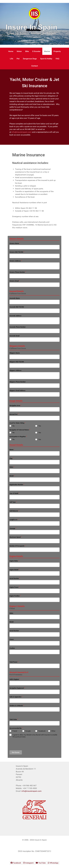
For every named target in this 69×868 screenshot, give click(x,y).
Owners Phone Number (17, 272)
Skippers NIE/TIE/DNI (17, 362)
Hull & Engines (14, 679)
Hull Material (14, 511)
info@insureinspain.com (22, 132)
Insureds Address (15, 316)
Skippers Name (15, 353)
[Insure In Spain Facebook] (16, 863)
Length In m (13, 520)
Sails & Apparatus (15, 697)
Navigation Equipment (17, 688)
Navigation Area (15, 405)
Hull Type (13, 502)
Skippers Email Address (17, 391)
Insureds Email (14, 336)
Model (11, 476)
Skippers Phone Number (18, 382)
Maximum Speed (15, 537)
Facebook (42, 731)
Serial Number (14, 578)
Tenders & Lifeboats (16, 706)
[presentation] (27, 744)
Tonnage (12, 528)
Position (12, 648)
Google (28, 731)
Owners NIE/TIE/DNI (16, 252)
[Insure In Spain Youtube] (41, 863)
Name (11, 450)
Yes (40, 426)
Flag (11, 458)
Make (11, 467)
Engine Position (15, 596)
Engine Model (14, 570)
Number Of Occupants (17, 546)
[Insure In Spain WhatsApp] (53, 863)
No (14, 426)
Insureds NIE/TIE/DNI (17, 307)
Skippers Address (15, 370)
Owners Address (15, 261)
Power (12, 639)
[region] (34, 24)
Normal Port (13, 414)
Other (53, 731)
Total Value (13, 719)
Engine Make (14, 561)
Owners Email (14, 281)
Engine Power (14, 587)
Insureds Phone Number (18, 327)
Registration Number (16, 485)
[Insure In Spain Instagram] (28, 863)
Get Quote (16, 752)
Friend (15, 731)
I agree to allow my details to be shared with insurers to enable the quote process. (35, 736)
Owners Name (14, 243)
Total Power (13, 662)
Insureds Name (15, 298)
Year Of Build (14, 493)
